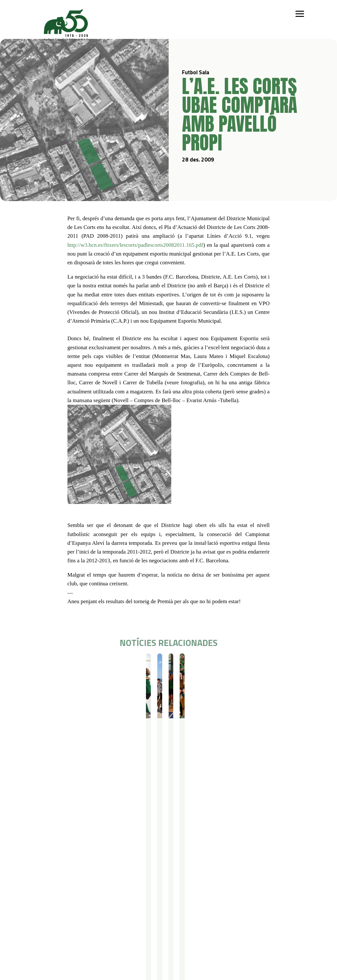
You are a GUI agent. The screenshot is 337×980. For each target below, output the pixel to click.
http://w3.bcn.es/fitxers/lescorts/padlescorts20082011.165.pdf (135, 245)
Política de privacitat (89, 929)
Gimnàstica (76, 906)
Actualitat (225, 872)
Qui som (42, 872)
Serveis (166, 872)
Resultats (168, 665)
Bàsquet (73, 898)
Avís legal (77, 938)
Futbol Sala (54, 665)
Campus (123, 872)
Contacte (43, 929)
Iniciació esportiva (83, 881)
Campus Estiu (127, 881)
